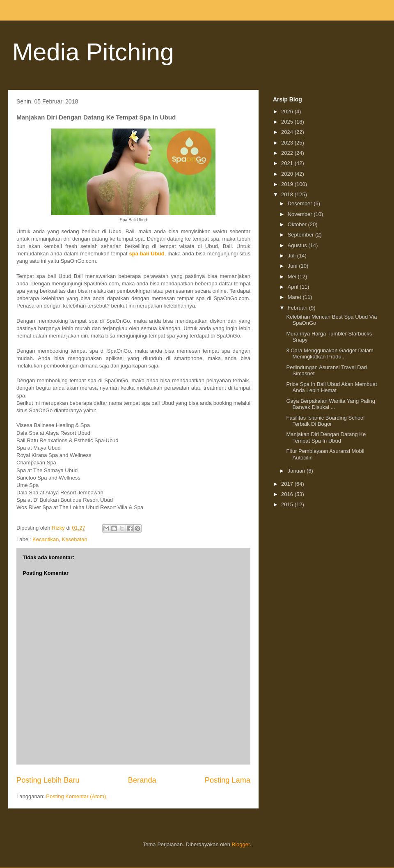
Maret (295, 297)
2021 (288, 163)
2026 (288, 111)
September (301, 235)
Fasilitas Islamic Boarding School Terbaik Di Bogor (325, 421)
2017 (288, 484)
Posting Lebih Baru (48, 780)
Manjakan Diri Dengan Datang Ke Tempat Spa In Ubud (326, 437)
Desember (301, 203)
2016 (288, 494)
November (301, 214)
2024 (288, 132)
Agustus (298, 245)
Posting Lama (228, 780)
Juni (293, 266)
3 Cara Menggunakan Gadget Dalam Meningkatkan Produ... (330, 354)
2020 (288, 174)
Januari (297, 471)
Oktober (298, 224)
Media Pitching (93, 52)
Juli (292, 256)
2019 (288, 184)
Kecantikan (46, 539)
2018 (288, 194)
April (294, 287)
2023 (288, 143)
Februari (298, 308)
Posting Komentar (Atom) (76, 796)
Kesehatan (75, 539)
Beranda (142, 780)
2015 (288, 504)
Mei (293, 277)
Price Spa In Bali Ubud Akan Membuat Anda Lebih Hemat (331, 387)
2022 (288, 153)
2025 (288, 122)
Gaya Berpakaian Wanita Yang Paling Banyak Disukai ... (331, 404)
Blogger (241, 844)
